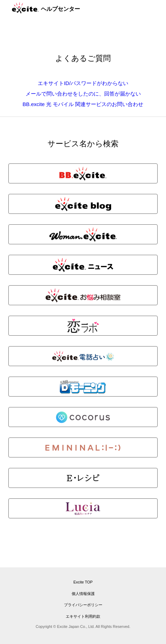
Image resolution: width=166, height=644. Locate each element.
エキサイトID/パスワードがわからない (83, 83)
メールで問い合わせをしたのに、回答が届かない (83, 94)
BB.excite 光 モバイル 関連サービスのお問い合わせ (83, 104)
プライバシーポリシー (83, 605)
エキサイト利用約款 (83, 616)
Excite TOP (83, 582)
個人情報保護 (83, 594)
